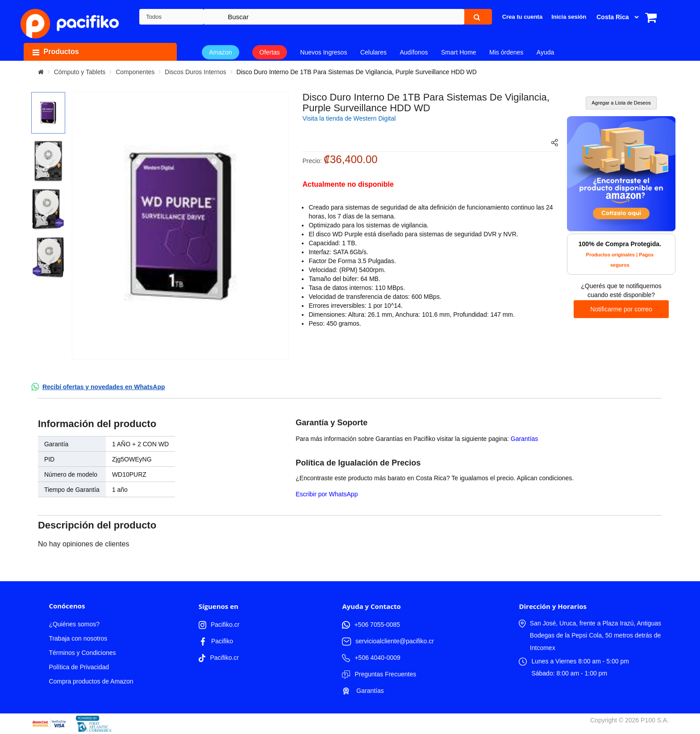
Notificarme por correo (621, 309)
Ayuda (545, 52)
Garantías (524, 439)
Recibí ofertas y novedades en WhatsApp (104, 387)
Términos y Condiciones (82, 653)
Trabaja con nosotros (78, 638)
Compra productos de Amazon (91, 681)
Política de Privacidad (79, 667)
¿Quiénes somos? (74, 624)
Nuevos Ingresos (323, 52)
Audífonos (414, 52)
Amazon (220, 52)
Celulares (373, 52)
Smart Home (459, 52)
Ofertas (270, 52)
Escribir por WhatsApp (327, 494)
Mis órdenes (506, 52)
